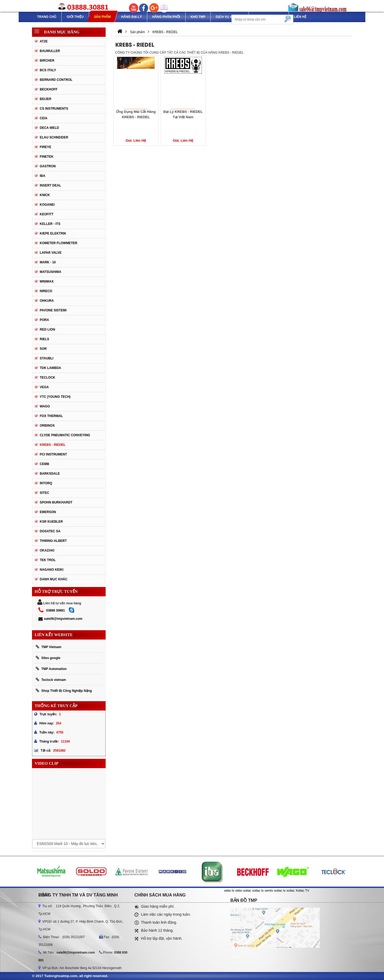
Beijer (45, 99)
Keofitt (47, 214)
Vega (44, 387)
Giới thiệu (75, 17)
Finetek (47, 157)
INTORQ (46, 483)
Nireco (46, 291)
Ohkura (47, 301)
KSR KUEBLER (51, 522)
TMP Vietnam (49, 647)
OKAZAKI (47, 550)
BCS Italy (48, 70)
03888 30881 (55, 610)
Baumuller (50, 51)
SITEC (44, 493)
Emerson (48, 512)
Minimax (47, 281)
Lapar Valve (51, 253)
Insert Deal (50, 185)
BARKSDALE (50, 474)
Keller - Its (50, 224)
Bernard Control (56, 80)
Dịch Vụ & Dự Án (230, 17)
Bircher (47, 61)
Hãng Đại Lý (131, 17)
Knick (45, 195)
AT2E (44, 41)
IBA (43, 176)
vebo (239, 891)
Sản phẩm (102, 17)
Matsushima (50, 272)
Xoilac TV (302, 891)
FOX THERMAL (51, 416)
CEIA (44, 118)
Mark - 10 (48, 262)
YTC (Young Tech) (55, 397)
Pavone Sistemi (53, 310)
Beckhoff (49, 89)
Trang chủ (47, 17)
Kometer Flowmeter (59, 243)
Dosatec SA (50, 531)
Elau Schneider (54, 137)
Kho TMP (198, 17)
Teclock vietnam (51, 680)
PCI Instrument (53, 454)
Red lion (47, 330)
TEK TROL (48, 560)
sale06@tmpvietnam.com (60, 619)
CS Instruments (54, 109)
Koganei (47, 205)
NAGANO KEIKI (52, 570)
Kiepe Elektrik (53, 233)
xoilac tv (258, 891)
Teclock (47, 378)
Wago (45, 406)
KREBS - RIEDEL (53, 445)
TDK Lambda (50, 368)
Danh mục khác (54, 579)
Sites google (48, 658)
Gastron (48, 166)
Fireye (45, 147)
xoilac (247, 891)
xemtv (269, 891)
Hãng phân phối (166, 17)
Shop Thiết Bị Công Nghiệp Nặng (64, 691)
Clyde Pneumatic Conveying (65, 435)
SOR (43, 349)
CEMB (44, 464)
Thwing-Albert (53, 541)
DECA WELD (49, 128)
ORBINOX (47, 426)
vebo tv (229, 891)
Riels (44, 339)
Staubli (47, 358)
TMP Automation (51, 669)
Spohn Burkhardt (56, 502)
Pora (44, 320)
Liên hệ (300, 17)
